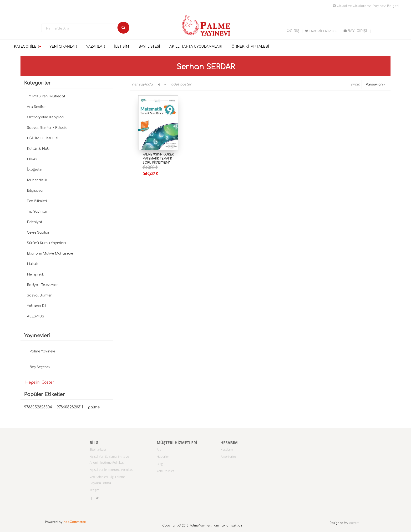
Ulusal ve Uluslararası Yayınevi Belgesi (366, 6)
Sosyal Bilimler (39, 295)
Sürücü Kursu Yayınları (46, 243)
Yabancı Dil (37, 306)
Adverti (354, 523)
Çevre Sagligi (38, 233)
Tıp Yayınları (38, 212)
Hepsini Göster (40, 382)
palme (94, 407)
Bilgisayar (36, 191)
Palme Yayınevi (42, 351)
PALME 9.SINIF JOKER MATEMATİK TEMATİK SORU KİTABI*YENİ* (158, 159)
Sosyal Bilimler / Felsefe (47, 128)
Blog (160, 464)
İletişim (94, 490)
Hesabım (227, 449)
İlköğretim (35, 170)
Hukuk (32, 264)
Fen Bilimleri (37, 201)
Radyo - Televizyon (43, 285)
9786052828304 (38, 407)
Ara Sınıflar (36, 107)
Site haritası (98, 449)
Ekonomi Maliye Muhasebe (50, 253)
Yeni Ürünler (165, 471)
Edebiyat (35, 222)
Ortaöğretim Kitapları (46, 117)
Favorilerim (228, 457)
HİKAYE (33, 159)
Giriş (293, 31)
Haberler (163, 457)
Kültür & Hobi (39, 149)
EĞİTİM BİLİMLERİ (42, 138)
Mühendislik (37, 180)
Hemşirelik (36, 274)
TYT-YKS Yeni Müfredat (46, 96)
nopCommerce (74, 522)
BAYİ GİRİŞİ (355, 31)
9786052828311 (70, 407)
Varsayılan (374, 85)
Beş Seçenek (40, 367)
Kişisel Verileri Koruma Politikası (111, 470)
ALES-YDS (36, 316)
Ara (159, 449)
